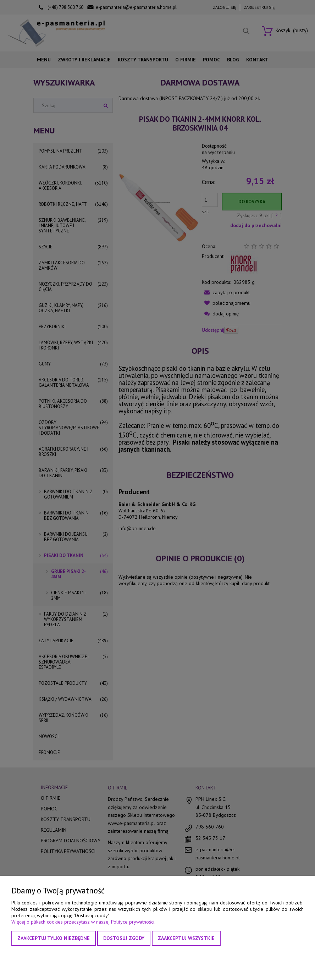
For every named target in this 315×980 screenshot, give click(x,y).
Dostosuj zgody (124, 938)
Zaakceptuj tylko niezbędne (54, 938)
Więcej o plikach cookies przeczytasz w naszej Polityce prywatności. (83, 922)
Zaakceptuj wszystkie (186, 938)
